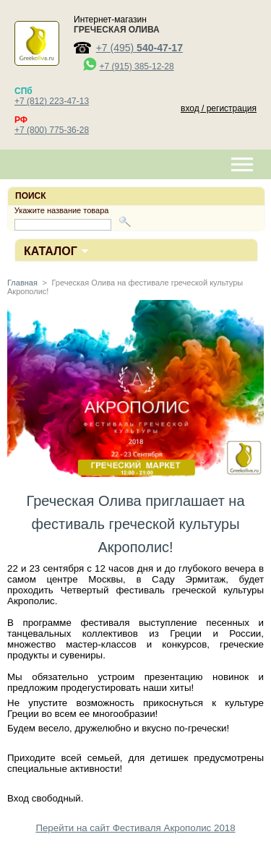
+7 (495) (139, 48)
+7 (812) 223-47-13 (52, 101)
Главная (22, 283)
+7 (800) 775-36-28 (52, 130)
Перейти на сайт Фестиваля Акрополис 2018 (135, 828)
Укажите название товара (62, 210)
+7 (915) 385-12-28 (137, 66)
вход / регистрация (219, 108)
